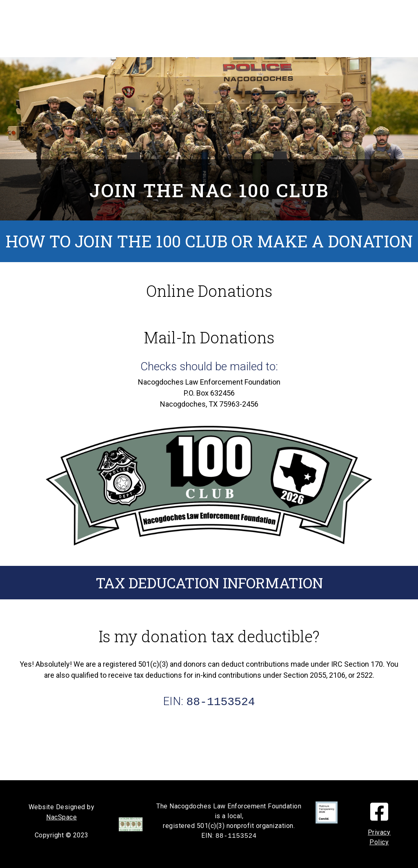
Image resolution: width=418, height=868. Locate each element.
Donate (206, 29)
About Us (258, 29)
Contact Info (201, 44)
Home (117, 13)
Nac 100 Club (146, 29)
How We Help (255, 13)
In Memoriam (177, 13)
